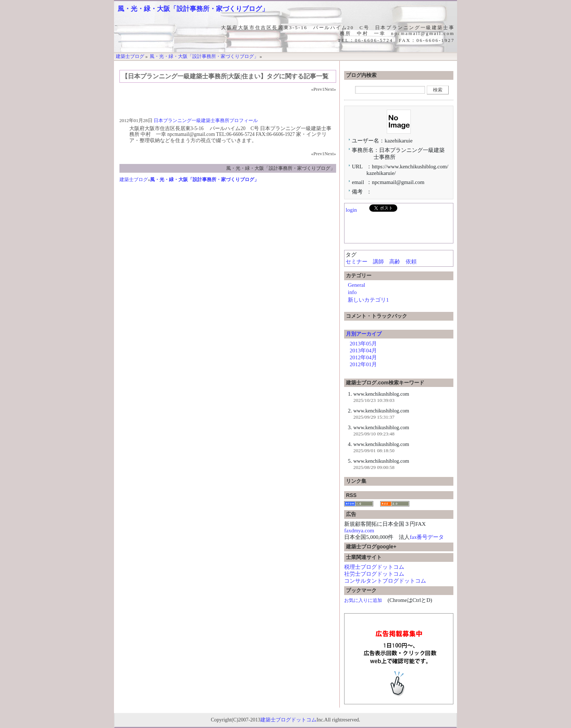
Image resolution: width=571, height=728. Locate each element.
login (351, 210)
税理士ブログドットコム (374, 567)
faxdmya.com (359, 531)
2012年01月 (363, 364)
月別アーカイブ (364, 334)
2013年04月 (363, 351)
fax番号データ (427, 537)
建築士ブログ (134, 179)
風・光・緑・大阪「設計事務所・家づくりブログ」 (193, 9)
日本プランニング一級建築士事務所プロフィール (206, 120)
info (352, 292)
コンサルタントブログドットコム (385, 581)
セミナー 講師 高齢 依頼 (384, 262)
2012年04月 (363, 357)
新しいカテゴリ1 (368, 300)
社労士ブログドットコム (374, 574)
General (356, 285)
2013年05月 (363, 344)
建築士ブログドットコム (288, 720)
